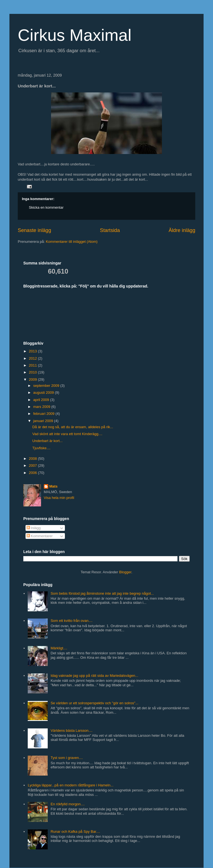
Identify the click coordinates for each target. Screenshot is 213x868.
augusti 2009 (44, 393)
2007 (33, 465)
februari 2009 (44, 414)
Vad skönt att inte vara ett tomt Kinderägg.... (67, 434)
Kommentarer (40, 536)
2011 (33, 365)
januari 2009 (44, 421)
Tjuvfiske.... (41, 448)
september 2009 (47, 386)
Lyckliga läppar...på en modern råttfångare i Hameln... (71, 785)
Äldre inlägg (182, 230)
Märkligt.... (59, 648)
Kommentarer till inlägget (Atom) (72, 242)
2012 (33, 358)
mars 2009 (42, 407)
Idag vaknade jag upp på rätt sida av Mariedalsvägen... (94, 676)
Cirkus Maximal (75, 35)
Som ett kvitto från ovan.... (71, 621)
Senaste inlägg (34, 230)
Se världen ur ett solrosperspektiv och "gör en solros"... (94, 703)
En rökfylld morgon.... (68, 804)
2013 (33, 351)
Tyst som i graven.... (67, 758)
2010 (33, 372)
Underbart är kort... (47, 441)
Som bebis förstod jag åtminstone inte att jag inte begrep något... (102, 593)
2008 (33, 459)
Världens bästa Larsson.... (71, 731)
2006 (33, 473)
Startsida (110, 230)
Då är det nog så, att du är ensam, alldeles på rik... (73, 427)
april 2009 (42, 400)
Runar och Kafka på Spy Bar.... (75, 832)
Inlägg (34, 528)
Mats (54, 486)
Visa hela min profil (59, 498)
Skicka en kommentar (46, 207)
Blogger (125, 572)
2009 (33, 379)
